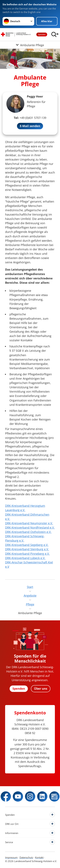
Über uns (41, 689)
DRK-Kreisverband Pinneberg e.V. (27, 554)
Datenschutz (26, 857)
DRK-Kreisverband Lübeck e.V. (25, 558)
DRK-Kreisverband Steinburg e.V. (27, 549)
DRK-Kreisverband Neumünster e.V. (29, 523)
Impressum (11, 857)
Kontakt (39, 857)
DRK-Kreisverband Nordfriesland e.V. (30, 528)
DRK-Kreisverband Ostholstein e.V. (28, 532)
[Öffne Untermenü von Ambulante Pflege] (30, 45)
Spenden (42, 34)
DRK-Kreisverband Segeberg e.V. (27, 545)
